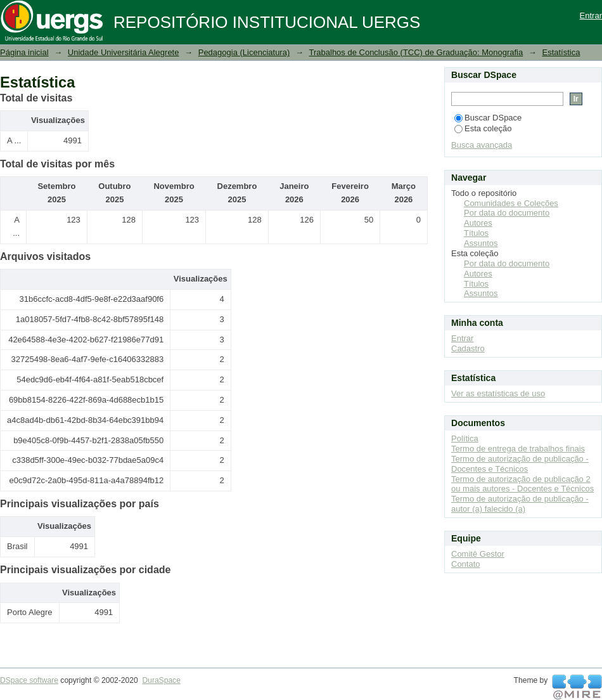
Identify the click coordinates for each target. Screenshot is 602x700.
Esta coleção (483, 128)
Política (465, 438)
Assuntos (481, 243)
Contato (466, 564)
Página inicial (24, 52)
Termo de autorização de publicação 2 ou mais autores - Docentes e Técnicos (522, 484)
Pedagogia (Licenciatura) (244, 52)
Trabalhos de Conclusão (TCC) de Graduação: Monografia (416, 52)
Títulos (476, 233)
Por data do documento (507, 213)
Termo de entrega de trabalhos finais (518, 449)
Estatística (561, 52)
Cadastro (468, 348)
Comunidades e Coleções (511, 203)
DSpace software (29, 680)
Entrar (591, 16)
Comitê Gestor (478, 554)
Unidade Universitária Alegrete (124, 52)
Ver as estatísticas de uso (498, 393)
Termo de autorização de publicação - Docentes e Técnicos (520, 464)
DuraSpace (161, 680)
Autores (478, 223)
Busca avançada (482, 145)
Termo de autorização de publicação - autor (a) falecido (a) (520, 504)
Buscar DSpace (488, 118)
